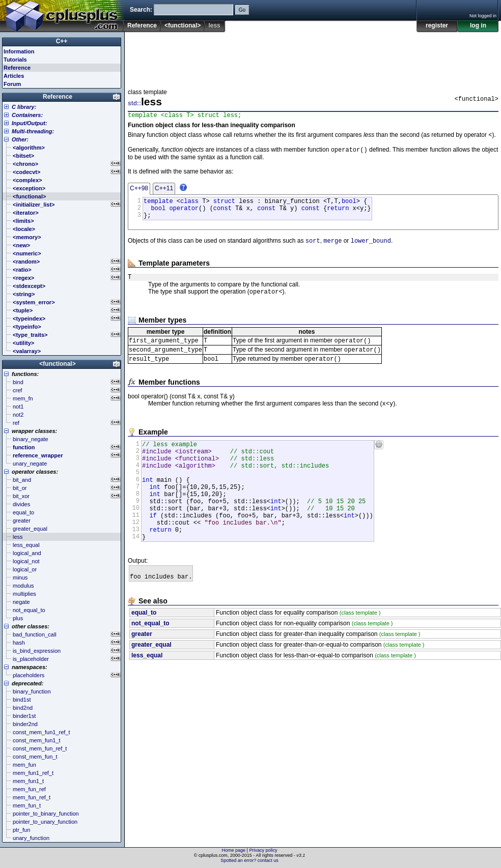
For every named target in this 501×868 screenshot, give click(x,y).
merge (332, 250)
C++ (62, 41)
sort (313, 250)
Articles (14, 76)
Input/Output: (30, 123)
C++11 (164, 192)
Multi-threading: (33, 131)
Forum (12, 84)
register (437, 25)
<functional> (183, 25)
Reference (142, 25)
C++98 (139, 192)
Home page (234, 850)
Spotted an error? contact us (249, 860)
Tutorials (15, 60)
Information (19, 51)
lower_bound (371, 250)
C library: (24, 107)
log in (478, 25)
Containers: (27, 115)
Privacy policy (263, 850)
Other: (20, 139)
